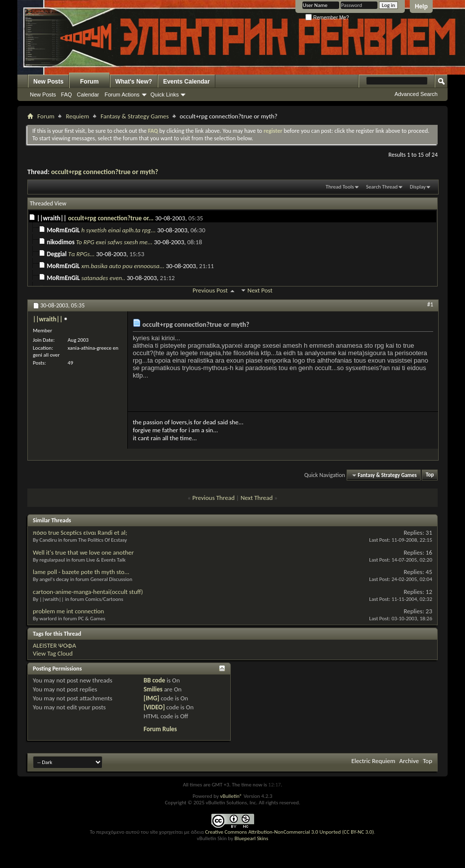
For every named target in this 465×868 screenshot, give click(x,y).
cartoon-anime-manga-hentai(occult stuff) (88, 592)
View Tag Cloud (53, 653)
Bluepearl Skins (251, 838)
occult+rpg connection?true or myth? (105, 172)
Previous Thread (214, 498)
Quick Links (165, 95)
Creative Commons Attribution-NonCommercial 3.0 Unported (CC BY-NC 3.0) (289, 832)
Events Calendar (186, 82)
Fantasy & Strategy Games (135, 116)
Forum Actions (122, 95)
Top (430, 475)
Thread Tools (340, 187)
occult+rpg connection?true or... (111, 218)
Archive (409, 761)
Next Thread (257, 498)
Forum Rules (160, 729)
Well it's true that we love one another (83, 552)
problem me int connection (68, 611)
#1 (430, 304)
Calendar (88, 95)
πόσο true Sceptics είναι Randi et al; (80, 532)
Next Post (260, 290)
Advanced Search (416, 94)
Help (421, 6)
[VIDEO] (154, 707)
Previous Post (210, 290)
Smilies (153, 689)
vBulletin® (231, 796)
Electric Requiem (373, 761)
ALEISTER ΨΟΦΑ (54, 645)
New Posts (48, 82)
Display (418, 187)
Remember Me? (327, 18)
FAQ (67, 95)
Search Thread (382, 187)
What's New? (134, 82)
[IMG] (152, 698)
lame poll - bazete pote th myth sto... (81, 572)
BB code (154, 680)
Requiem (77, 116)
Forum (89, 82)
